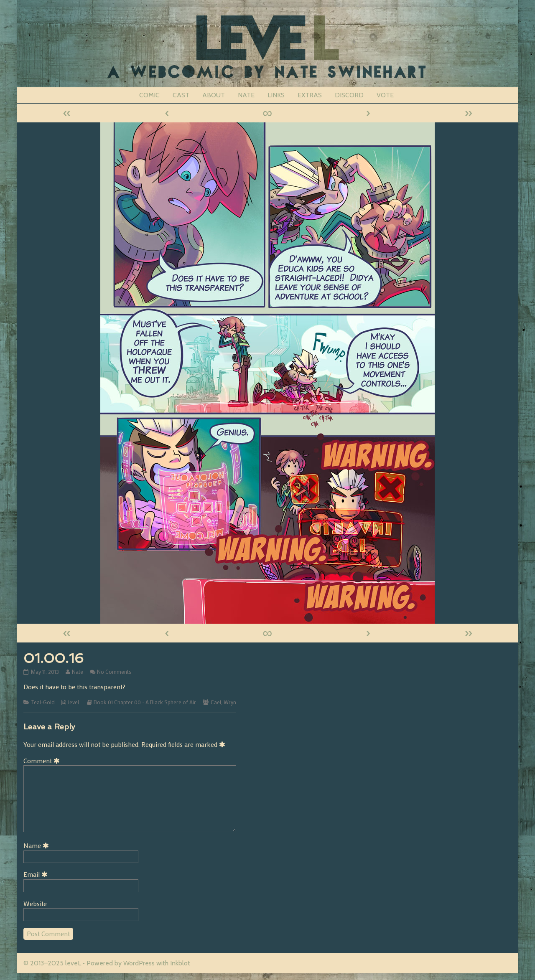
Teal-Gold (43, 702)
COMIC (149, 95)
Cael (216, 702)
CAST (181, 95)
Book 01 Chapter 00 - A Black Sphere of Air (145, 702)
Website (35, 903)
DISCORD (349, 95)
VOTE (385, 95)
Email (37, 874)
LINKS (276, 95)
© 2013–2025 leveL (52, 963)
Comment (43, 760)
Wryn (230, 702)
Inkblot (180, 963)
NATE (246, 95)
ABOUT (214, 95)
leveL (74, 702)
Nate (77, 672)
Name (38, 845)
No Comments (114, 672)
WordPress (139, 963)
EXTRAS (310, 95)
